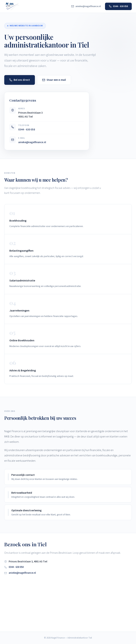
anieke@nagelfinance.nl (86, 6)
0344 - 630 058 (118, 6)
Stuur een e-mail (54, 80)
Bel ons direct (20, 80)
